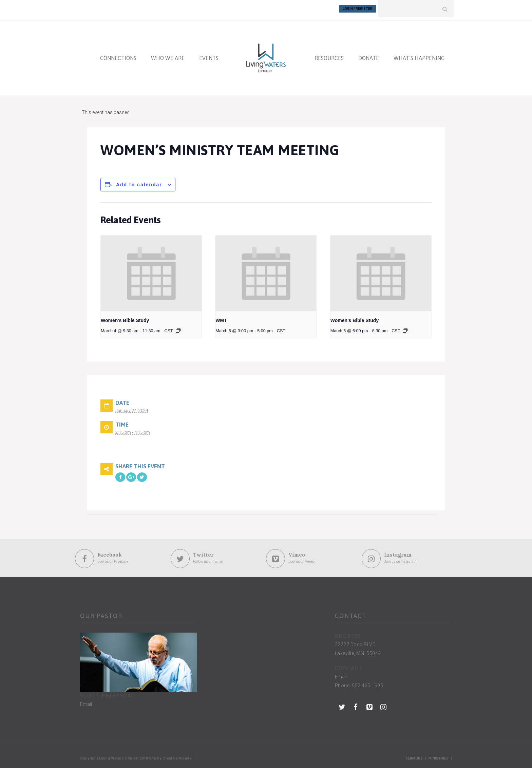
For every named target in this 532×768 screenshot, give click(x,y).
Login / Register (358, 9)
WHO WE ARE (168, 55)
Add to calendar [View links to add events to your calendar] (139, 182)
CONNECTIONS (118, 55)
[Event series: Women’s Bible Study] (178, 327)
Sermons (414, 755)
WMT (221, 317)
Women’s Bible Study (125, 317)
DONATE (369, 55)
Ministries (439, 755)
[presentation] (151, 270)
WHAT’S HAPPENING (419, 55)
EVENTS (209, 55)
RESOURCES (329, 55)
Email (86, 701)
